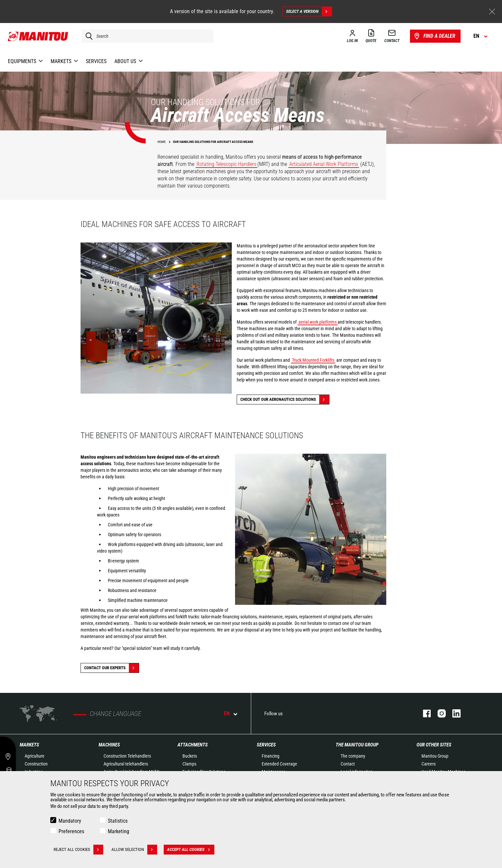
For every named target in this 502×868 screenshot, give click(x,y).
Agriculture (35, 756)
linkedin (453, 713)
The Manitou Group (357, 745)
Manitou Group (435, 756)
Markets (29, 745)
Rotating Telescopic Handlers (227, 164)
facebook (424, 713)
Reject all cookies (78, 850)
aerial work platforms (318, 322)
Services (266, 745)
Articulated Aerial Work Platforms (324, 164)
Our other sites (434, 745)
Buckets (190, 756)
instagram (438, 713)
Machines (109, 745)
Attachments (193, 745)
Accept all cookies (191, 850)
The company (353, 756)
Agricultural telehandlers (126, 764)
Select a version (309, 11)
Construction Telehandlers (127, 756)
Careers (429, 764)
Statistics (118, 821)
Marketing (119, 831)
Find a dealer (434, 36)
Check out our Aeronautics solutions (285, 400)
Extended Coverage (279, 764)
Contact (348, 764)
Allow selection (134, 850)
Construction (36, 764)
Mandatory (70, 821)
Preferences (71, 831)
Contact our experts (111, 668)
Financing (271, 756)
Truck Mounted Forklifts (313, 360)
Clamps (189, 764)
